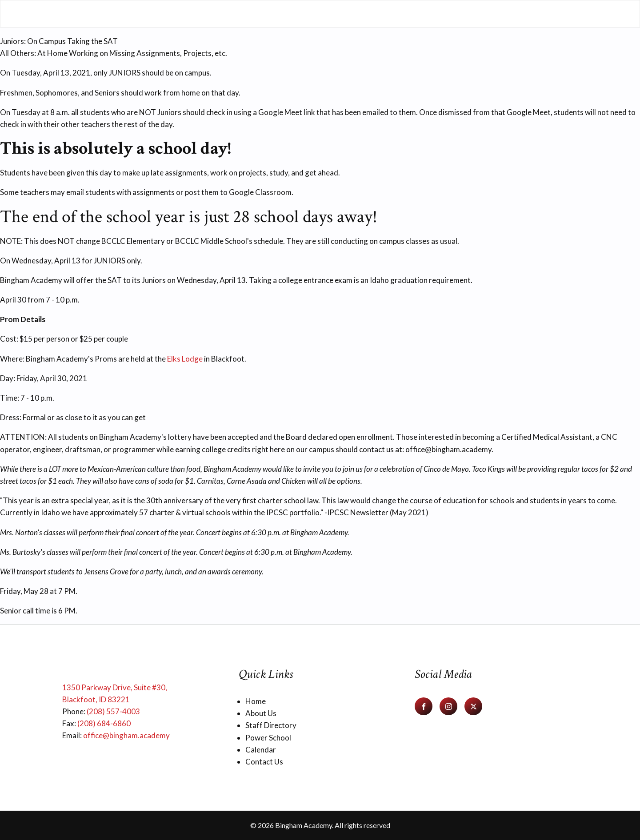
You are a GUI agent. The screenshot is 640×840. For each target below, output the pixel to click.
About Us (261, 713)
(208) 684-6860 (104, 723)
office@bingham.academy (126, 735)
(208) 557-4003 (113, 711)
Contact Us (264, 762)
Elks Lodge (185, 359)
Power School (268, 738)
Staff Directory (271, 725)
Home (256, 701)
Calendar (261, 750)
